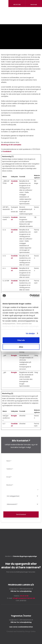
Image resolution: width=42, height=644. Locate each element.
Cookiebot (7, 151)
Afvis (21, 347)
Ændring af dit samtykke (11, 145)
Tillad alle (21, 340)
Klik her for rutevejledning (21, 591)
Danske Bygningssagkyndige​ (25, 556)
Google (14, 355)
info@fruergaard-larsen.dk (24, 598)
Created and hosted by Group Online (21, 631)
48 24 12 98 (24, 596)
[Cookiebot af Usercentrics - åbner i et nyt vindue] (30, 296)
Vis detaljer (30, 333)
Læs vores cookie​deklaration (21, 627)
